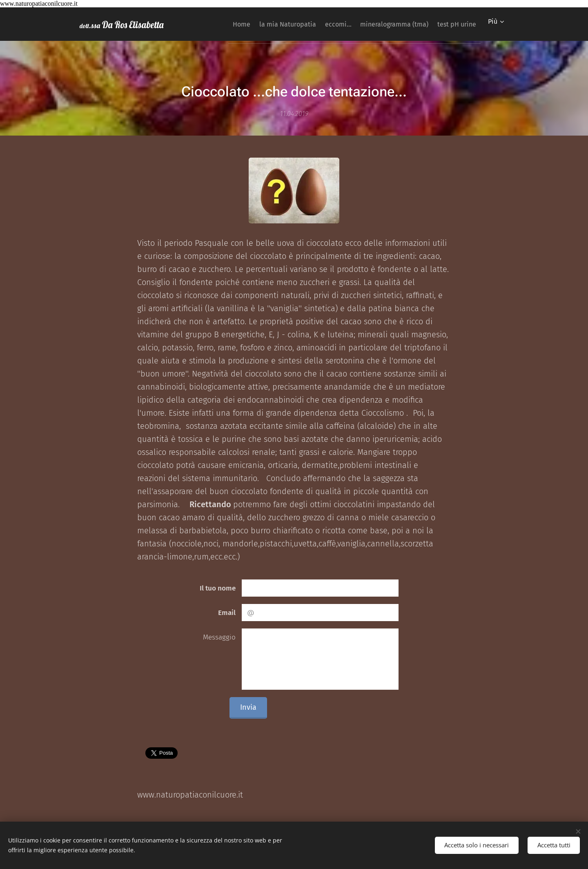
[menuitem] (215, 24)
